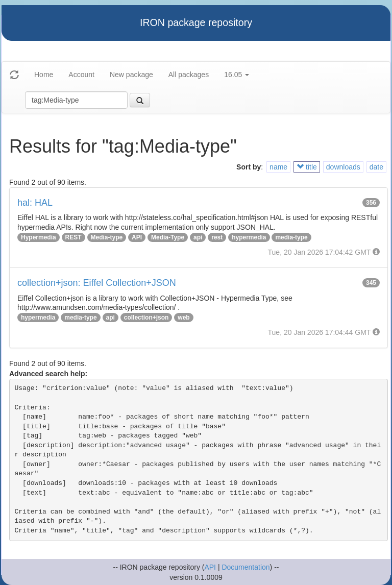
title (307, 167)
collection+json (146, 318)
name (278, 167)
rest (217, 237)
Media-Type (168, 237)
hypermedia (249, 237)
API (137, 237)
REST (73, 237)
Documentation (246, 567)
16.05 (237, 75)
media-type (291, 237)
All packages (189, 75)
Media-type (107, 237)
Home (44, 75)
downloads (343, 167)
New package (131, 75)
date (376, 167)
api (198, 237)
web (183, 318)
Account (81, 75)
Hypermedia (39, 237)
